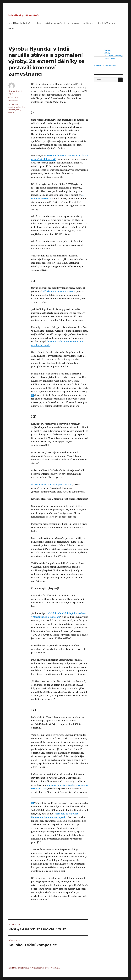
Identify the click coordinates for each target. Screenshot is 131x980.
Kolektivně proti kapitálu (19, 968)
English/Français (107, 23)
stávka (11, 112)
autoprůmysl (14, 104)
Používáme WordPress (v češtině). (46, 968)
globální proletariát (16, 107)
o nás (11, 29)
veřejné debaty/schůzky (57, 23)
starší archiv (89, 23)
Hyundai (12, 110)
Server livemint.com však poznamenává (52, 485)
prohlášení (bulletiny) (19, 23)
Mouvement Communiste (105, 66)
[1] (32, 395)
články (76, 23)
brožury (37, 23)
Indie (18, 110)
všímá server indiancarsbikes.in (59, 291)
